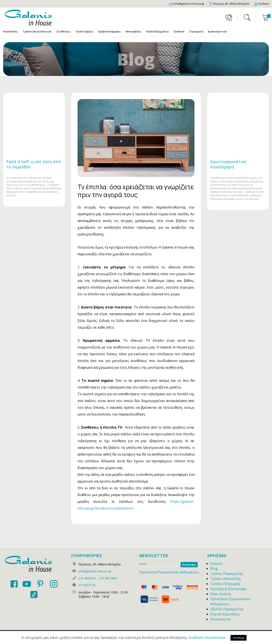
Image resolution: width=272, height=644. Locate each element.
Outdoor (179, 32)
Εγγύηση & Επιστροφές (229, 589)
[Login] (261, 4)
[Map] (229, 4)
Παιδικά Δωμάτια (157, 32)
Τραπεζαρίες (84, 32)
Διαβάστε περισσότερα (207, 637)
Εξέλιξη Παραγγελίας (227, 609)
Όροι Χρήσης (221, 594)
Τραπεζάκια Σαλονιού (37, 32)
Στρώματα (196, 32)
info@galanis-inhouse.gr (95, 571)
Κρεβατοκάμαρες (109, 32)
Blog (214, 569)
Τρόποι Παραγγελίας (227, 574)
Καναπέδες (10, 32)
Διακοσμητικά (217, 32)
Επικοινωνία (220, 619)
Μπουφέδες (133, 32)
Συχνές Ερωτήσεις (225, 614)
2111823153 (87, 585)
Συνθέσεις (64, 32)
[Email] (187, 4)
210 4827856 (108, 578)
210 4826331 (87, 578)
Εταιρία (216, 563)
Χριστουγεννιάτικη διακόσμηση (228, 164)
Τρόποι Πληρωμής (225, 584)
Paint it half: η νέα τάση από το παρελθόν (34, 164)
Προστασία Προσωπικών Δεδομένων (169, 572)
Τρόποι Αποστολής (226, 579)
